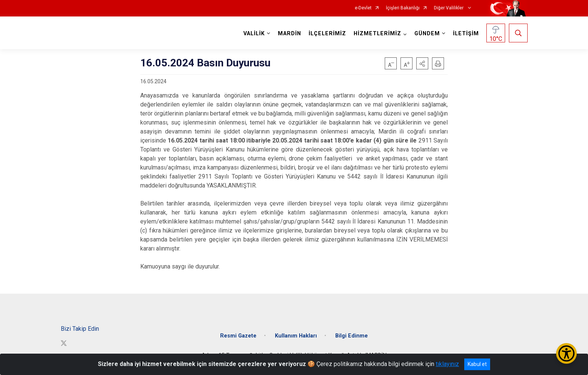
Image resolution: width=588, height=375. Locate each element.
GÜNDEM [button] (427, 34)
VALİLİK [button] (254, 34)
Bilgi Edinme (352, 336)
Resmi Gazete (238, 336)
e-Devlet (363, 8)
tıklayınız (447, 364)
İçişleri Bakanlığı (403, 8)
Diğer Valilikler (449, 8)
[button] (422, 63)
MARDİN (289, 34)
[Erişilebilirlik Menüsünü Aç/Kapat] (566, 353)
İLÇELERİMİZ (327, 34)
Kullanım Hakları (296, 336)
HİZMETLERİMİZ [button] (377, 34)
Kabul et (477, 364)
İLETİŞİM (466, 34)
